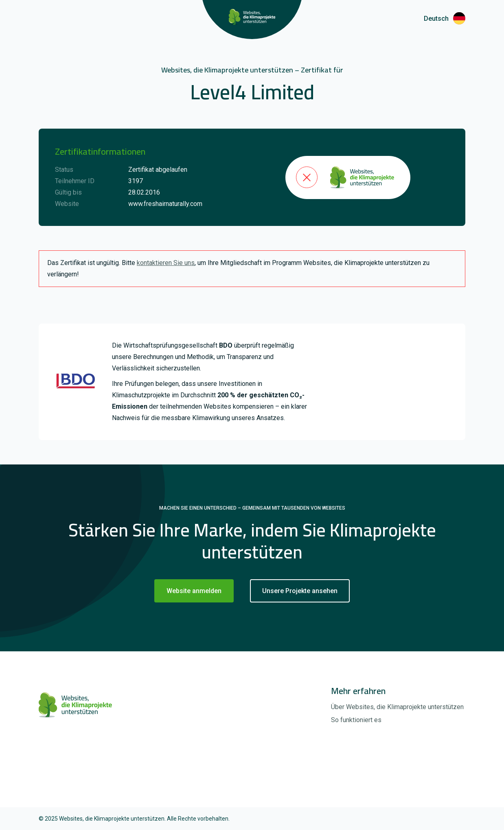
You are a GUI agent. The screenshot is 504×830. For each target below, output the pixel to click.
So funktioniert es (356, 720)
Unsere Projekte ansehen (300, 591)
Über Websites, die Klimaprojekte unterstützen (397, 707)
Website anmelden (194, 591)
